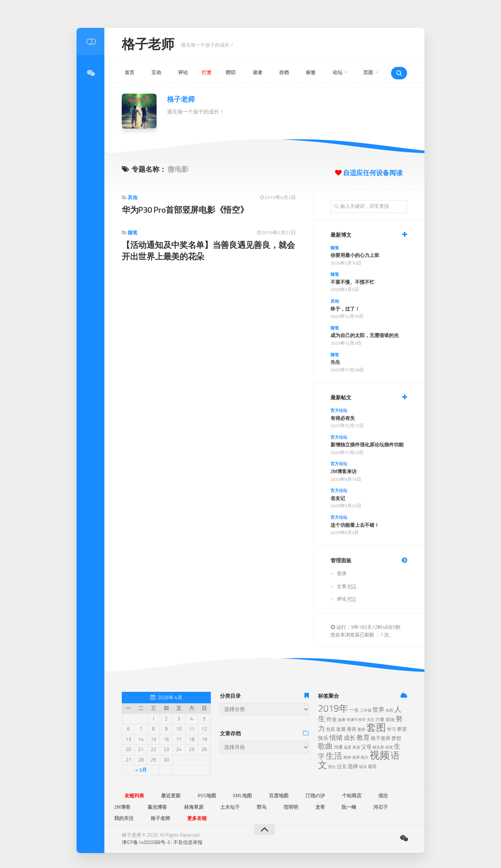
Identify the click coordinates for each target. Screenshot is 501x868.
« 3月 (141, 770)
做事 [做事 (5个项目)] (342, 720)
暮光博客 (387, 795)
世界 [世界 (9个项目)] (379, 710)
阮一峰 (244, 806)
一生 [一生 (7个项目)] (354, 710)
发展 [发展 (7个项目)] (341, 729)
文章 (347, 587)
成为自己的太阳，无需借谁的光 (365, 335)
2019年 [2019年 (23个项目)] (333, 709)
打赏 (187, 73)
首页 (127, 73)
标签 (268, 73)
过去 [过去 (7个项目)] (342, 767)
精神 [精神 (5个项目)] (347, 757)
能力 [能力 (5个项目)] (365, 757)
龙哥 (221, 806)
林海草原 (121, 806)
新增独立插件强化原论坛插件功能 (367, 445)
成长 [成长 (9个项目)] (350, 738)
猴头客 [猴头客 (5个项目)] (378, 747)
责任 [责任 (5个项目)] (332, 767)
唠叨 (207, 73)
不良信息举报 (188, 830)
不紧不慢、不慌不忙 (352, 282)
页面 (313, 73)
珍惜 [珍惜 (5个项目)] (389, 747)
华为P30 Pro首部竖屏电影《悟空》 (187, 210)
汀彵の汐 (280, 795)
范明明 (199, 806)
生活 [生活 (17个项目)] (334, 756)
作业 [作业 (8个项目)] (332, 719)
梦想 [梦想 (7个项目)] (396, 738)
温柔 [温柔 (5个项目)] (348, 747)
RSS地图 (191, 795)
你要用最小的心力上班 (355, 255)
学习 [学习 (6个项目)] (391, 729)
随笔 (133, 233)
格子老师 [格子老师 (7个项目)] (381, 738)
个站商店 (310, 795)
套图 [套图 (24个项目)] (376, 728)
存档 (248, 73)
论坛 (288, 73)
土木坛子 (151, 806)
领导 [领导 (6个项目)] (372, 767)
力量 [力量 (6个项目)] (380, 720)
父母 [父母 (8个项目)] (366, 747)
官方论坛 (339, 410)
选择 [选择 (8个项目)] (353, 766)
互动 (147, 73)
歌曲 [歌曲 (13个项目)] (325, 746)
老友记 (338, 498)
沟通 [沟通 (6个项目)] (338, 747)
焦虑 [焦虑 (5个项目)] (356, 747)
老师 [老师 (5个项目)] (356, 757)
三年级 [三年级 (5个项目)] (366, 710)
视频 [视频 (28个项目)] (380, 755)
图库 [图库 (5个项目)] (361, 730)
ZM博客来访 (344, 472)
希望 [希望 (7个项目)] (402, 729)
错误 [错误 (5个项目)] (363, 767)
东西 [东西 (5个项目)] (389, 710)
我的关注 (296, 806)
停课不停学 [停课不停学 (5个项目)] (356, 720)
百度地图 (250, 795)
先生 (335, 362)
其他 (133, 198)
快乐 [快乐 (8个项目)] (323, 738)
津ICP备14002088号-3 (146, 830)
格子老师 (151, 45)
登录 (342, 574)
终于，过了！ (345, 309)
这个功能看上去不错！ (355, 525)
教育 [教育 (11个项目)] (363, 738)
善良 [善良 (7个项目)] (352, 729)
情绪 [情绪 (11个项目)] (336, 738)
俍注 (335, 795)
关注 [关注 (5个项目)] (371, 720)
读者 (228, 73)
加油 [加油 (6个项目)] (390, 720)
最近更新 (161, 795)
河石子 (269, 806)
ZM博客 (358, 795)
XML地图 (220, 795)
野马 (176, 806)
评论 (167, 73)
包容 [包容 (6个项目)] (331, 729)
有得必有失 (343, 418)
